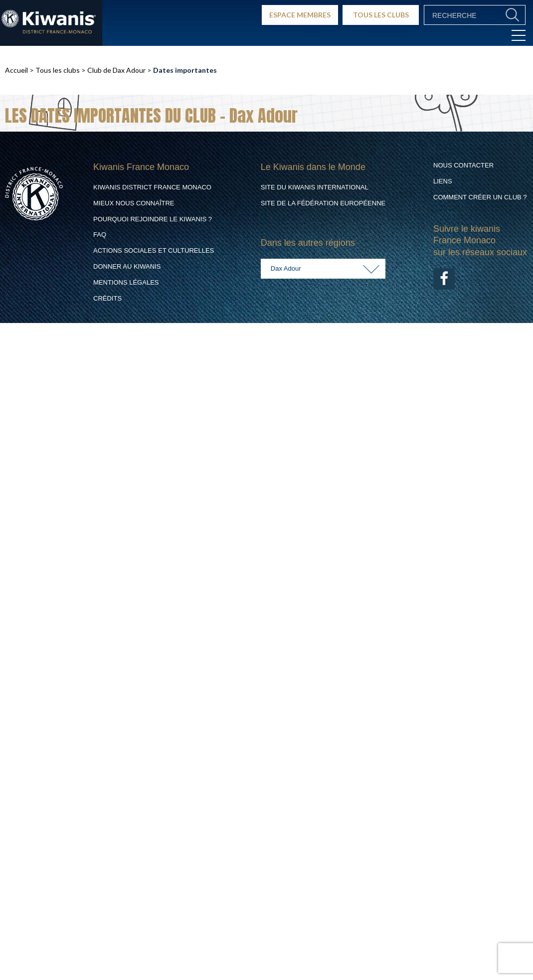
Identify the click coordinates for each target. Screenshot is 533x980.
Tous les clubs (58, 70)
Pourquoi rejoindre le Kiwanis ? (153, 219)
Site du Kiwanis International (315, 187)
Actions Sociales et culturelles (154, 250)
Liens (443, 181)
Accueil (16, 70)
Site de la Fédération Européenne (323, 203)
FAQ (100, 235)
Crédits (107, 298)
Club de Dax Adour (116, 70)
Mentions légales (126, 282)
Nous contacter (463, 165)
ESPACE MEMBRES (300, 15)
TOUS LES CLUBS (381, 15)
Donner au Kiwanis (127, 266)
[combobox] (323, 269)
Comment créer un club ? (480, 197)
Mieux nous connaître (134, 203)
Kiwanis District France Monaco (152, 187)
